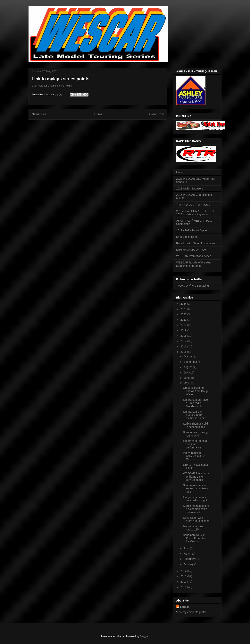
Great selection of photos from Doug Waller (195, 391)
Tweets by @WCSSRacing (192, 286)
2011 (184, 587)
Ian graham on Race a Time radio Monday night (195, 403)
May (187, 383)
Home (98, 114)
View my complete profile (191, 612)
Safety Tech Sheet (187, 237)
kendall (185, 607)
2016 (184, 346)
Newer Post (40, 114)
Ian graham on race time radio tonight (195, 499)
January (189, 564)
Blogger (144, 636)
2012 (184, 582)
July (186, 373)
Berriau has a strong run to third (195, 434)
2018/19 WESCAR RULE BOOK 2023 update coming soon (196, 213)
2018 (184, 336)
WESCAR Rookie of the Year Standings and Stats (194, 264)
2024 (184, 304)
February (189, 559)
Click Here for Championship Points (52, 86)
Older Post (156, 114)
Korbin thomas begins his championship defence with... (196, 509)
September (191, 362)
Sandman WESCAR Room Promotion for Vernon (195, 538)
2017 (184, 341)
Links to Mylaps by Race (191, 250)
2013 (184, 576)
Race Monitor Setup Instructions (196, 243)
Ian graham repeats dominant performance (195, 444)
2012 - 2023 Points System (193, 230)
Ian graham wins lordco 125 (193, 528)
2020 (184, 325)
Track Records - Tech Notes (193, 205)
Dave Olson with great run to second (196, 519)
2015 (184, 352)
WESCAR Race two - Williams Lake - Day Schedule (196, 477)
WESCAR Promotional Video (194, 256)
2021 (184, 320)
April (187, 548)
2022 (184, 314)
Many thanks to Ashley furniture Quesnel (194, 456)
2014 (184, 571)
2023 (184, 309)
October (189, 356)
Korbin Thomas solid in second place (195, 425)
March (188, 554)
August (188, 367)
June (187, 378)
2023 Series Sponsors (190, 189)
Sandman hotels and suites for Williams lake (196, 489)
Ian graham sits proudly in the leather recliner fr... (196, 415)
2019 (184, 330)
